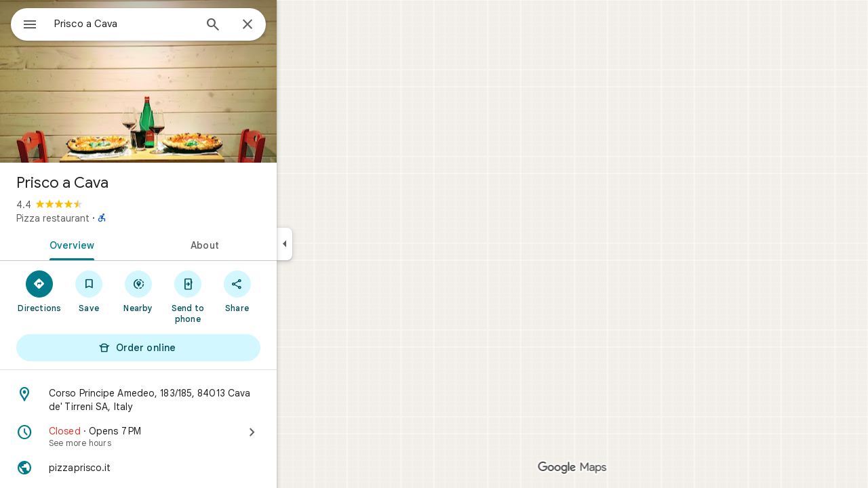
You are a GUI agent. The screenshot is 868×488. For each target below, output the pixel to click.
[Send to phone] (236, 296)
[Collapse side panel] (333, 244)
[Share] (286, 291)
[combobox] (159, 24)
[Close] (296, 25)
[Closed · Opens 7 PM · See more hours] (187, 436)
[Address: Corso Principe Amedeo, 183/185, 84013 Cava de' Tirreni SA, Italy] (187, 400)
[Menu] (24, 23)
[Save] (138, 291)
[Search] (262, 26)
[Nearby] (188, 291)
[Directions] (88, 291)
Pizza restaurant (102, 218)
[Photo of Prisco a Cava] (187, 81)
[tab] (118, 244)
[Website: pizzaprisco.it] (187, 468)
